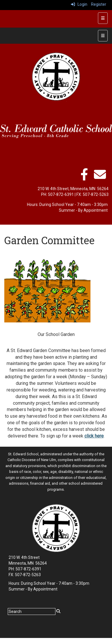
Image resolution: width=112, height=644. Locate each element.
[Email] (100, 177)
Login (79, 4)
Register (99, 4)
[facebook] (84, 177)
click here (94, 436)
